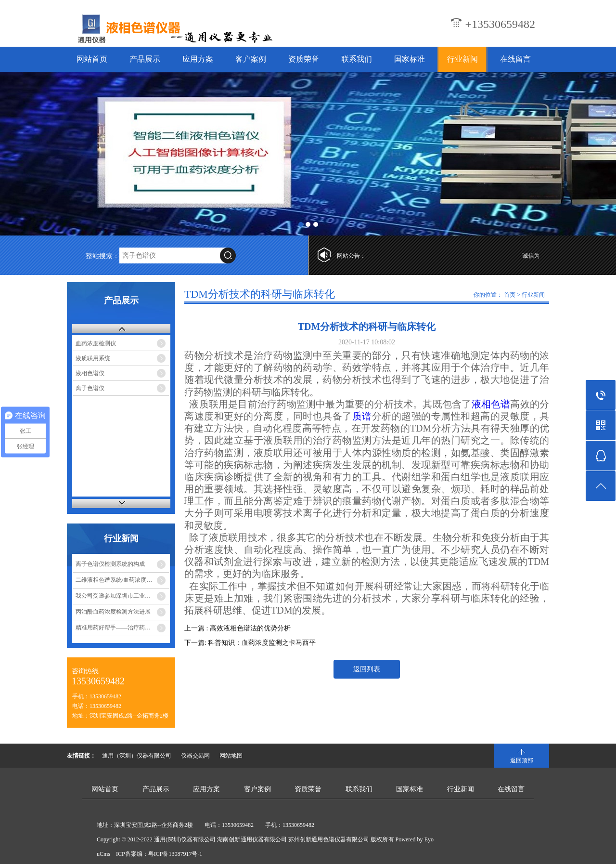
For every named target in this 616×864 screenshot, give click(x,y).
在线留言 (515, 59)
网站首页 (92, 59)
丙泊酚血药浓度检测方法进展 (113, 612)
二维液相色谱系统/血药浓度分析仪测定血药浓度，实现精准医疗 (122, 580)
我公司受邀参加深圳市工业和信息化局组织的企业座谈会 (122, 596)
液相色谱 (491, 404)
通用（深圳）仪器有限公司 (137, 756)
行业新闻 (462, 59)
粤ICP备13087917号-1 (175, 854)
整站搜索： (103, 256)
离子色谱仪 (90, 388)
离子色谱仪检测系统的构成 (110, 564)
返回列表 (367, 669)
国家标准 (410, 59)
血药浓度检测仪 (96, 343)
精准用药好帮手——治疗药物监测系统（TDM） (122, 628)
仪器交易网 (195, 756)
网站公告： (351, 256)
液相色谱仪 (90, 373)
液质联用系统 (93, 358)
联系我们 (357, 59)
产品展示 (145, 59)
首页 (510, 295)
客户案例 (251, 59)
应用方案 (198, 59)
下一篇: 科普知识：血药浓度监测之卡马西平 (250, 643)
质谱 (362, 416)
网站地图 (231, 756)
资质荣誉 (304, 59)
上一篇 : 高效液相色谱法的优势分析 (237, 628)
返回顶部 (522, 760)
